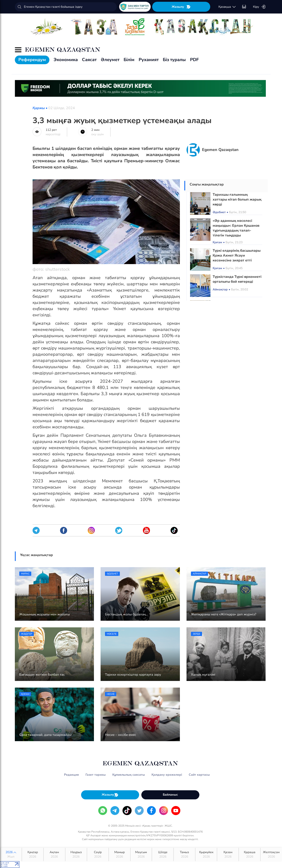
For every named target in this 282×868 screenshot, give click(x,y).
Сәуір (98, 854)
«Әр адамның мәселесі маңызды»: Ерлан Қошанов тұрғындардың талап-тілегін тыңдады (236, 228)
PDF (194, 60)
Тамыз (184, 854)
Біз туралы (174, 60)
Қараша (250, 854)
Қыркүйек (206, 854)
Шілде (163, 854)
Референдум (32, 60)
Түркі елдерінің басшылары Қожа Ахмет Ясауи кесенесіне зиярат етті (237, 255)
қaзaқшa (227, 7)
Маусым (141, 854)
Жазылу (181, 7)
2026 (11, 854)
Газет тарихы (96, 775)
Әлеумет (110, 60)
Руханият (149, 60)
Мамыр (120, 854)
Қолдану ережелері (167, 775)
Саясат (89, 60)
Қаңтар (33, 854)
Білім (129, 60)
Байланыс (170, 795)
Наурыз (76, 854)
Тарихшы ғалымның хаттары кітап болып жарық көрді (237, 199)
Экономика (66, 60)
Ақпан (54, 854)
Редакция (71, 775)
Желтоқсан (271, 854)
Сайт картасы (199, 775)
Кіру (259, 7)
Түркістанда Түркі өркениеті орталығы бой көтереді (237, 279)
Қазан (228, 854)
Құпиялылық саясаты (129, 775)
